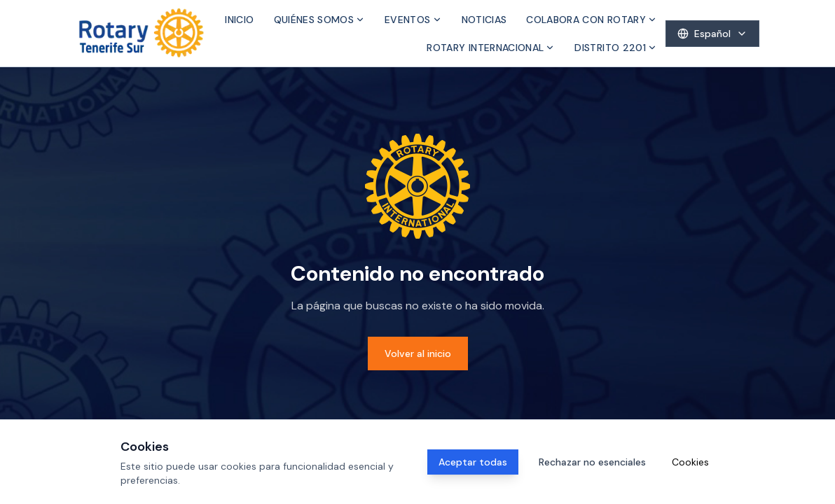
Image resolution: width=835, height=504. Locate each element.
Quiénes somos (320, 20)
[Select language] (712, 34)
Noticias (484, 20)
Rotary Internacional (491, 48)
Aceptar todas (473, 462)
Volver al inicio (418, 353)
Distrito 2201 (616, 48)
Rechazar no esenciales (592, 462)
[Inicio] (142, 33)
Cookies (690, 462)
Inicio (239, 20)
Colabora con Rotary (592, 20)
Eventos (413, 20)
